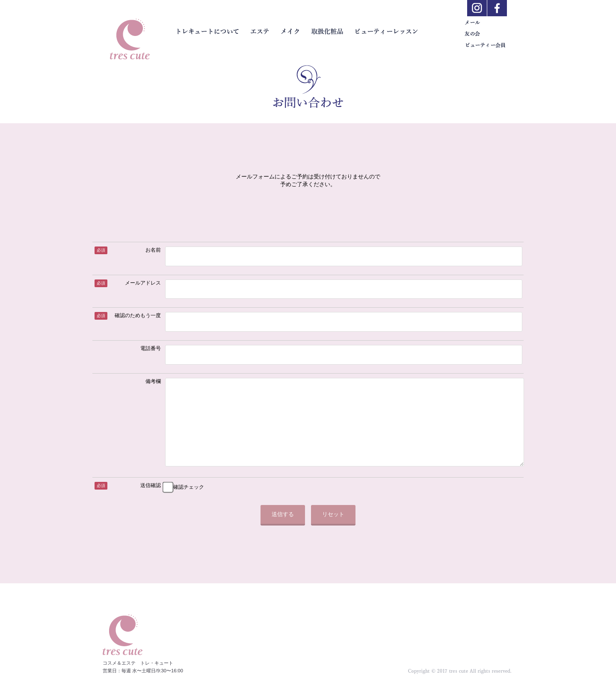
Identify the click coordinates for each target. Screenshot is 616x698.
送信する (283, 531)
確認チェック (189, 504)
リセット (333, 531)
